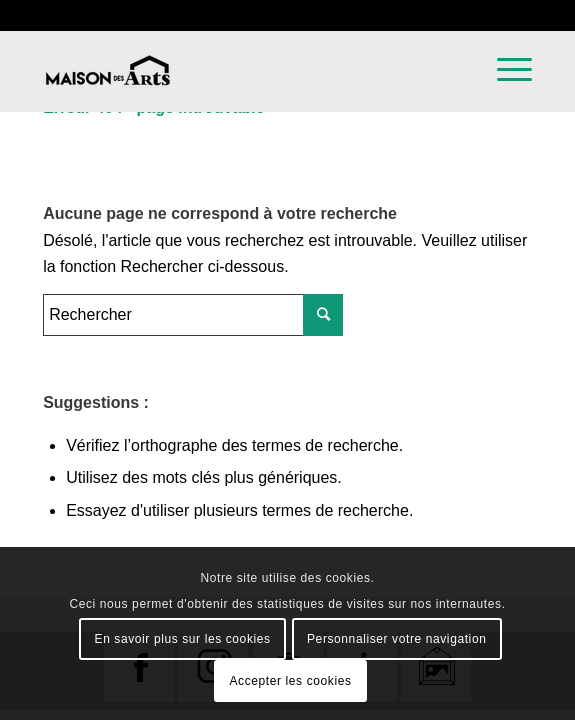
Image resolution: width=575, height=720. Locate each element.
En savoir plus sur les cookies (183, 639)
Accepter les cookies (290, 681)
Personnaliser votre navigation (396, 639)
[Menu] (504, 106)
